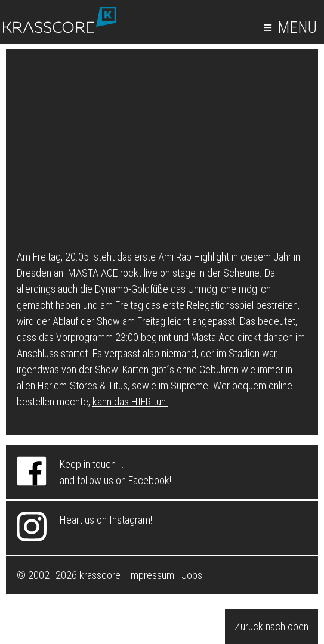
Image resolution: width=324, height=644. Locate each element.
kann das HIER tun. (130, 402)
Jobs (192, 575)
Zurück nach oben (271, 626)
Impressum (151, 575)
